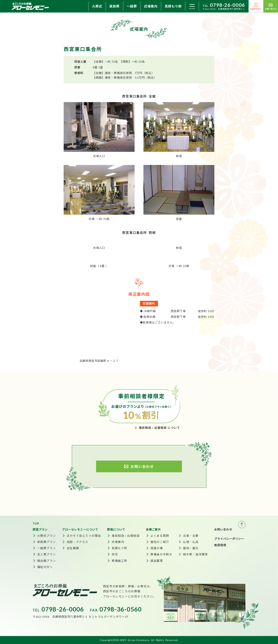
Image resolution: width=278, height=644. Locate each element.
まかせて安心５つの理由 (84, 536)
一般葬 (132, 6)
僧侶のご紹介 (160, 542)
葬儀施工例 (119, 561)
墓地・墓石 (191, 548)
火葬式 (97, 6)
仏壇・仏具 (191, 542)
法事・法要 (191, 536)
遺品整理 (157, 561)
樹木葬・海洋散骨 (195, 554)
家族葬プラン (47, 542)
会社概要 (73, 548)
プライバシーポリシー (229, 539)
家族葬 (114, 6)
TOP (36, 523)
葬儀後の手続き (161, 554)
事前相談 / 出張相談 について (159, 428)
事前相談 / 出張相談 (126, 536)
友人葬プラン (47, 554)
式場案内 (151, 6)
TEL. (224, 6)
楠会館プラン (47, 561)
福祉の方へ (45, 567)
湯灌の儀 (157, 548)
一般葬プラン (47, 548)
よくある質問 (160, 536)
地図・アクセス (77, 542)
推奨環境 (220, 545)
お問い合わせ (223, 529)
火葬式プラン (47, 536)
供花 (115, 554)
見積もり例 (173, 6)
